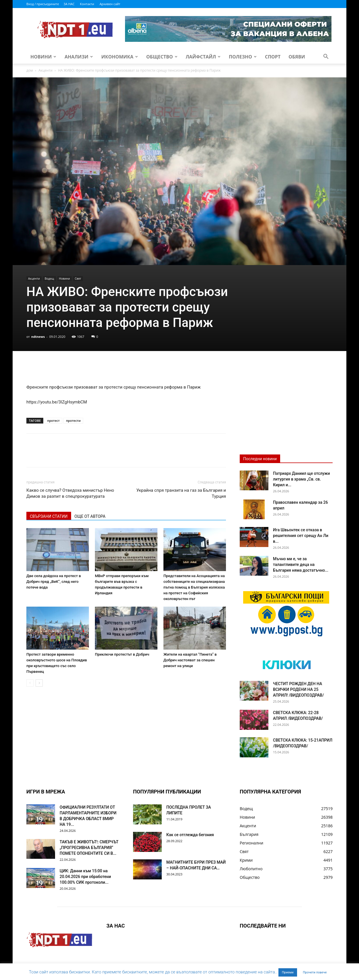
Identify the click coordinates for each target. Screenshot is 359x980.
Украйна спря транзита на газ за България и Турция (181, 493)
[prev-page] (30, 683)
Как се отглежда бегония (190, 835)
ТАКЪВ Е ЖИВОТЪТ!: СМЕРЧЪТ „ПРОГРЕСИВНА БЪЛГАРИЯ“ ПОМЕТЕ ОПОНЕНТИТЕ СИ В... (89, 848)
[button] (326, 57)
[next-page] (39, 683)
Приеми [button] (288, 972)
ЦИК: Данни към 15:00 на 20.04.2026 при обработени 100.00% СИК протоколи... (85, 877)
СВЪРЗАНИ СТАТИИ (49, 516)
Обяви (297, 57)
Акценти (45, 70)
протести (73, 421)
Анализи (79, 57)
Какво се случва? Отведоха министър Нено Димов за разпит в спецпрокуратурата (70, 493)
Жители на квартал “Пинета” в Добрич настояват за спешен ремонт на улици (190, 660)
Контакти (87, 4)
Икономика (120, 57)
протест (53, 421)
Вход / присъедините (43, 4)
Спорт (273, 57)
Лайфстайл (203, 57)
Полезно (243, 57)
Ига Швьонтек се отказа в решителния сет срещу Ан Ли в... (301, 536)
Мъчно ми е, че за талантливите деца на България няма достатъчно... (301, 565)
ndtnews (38, 337)
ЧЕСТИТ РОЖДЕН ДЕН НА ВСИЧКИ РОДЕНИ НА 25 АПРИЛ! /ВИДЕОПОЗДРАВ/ (298, 689)
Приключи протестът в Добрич (122, 654)
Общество (162, 57)
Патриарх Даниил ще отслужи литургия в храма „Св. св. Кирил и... (302, 479)
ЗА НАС (69, 4)
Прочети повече (315, 972)
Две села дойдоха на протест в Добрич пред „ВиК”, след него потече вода (54, 582)
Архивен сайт (110, 4)
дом (30, 70)
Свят (78, 279)
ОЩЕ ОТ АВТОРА (90, 516)
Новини (43, 57)
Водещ (49, 279)
